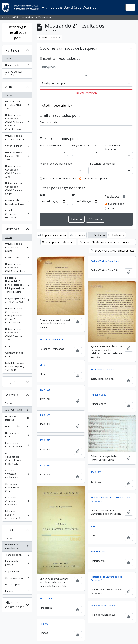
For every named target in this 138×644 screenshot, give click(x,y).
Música (17, 592)
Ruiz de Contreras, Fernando (17, 214)
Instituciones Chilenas (103, 369)
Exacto (112, 208)
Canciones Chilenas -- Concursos (17, 501)
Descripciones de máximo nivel (60, 178)
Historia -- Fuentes (17, 418)
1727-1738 (45, 465)
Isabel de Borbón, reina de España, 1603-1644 (17, 366)
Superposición (116, 204)
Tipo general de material (102, 164)
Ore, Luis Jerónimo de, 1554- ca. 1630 (17, 300)
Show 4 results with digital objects (112, 251)
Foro (93, 526)
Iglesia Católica (17, 258)
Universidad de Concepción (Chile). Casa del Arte (17, 171)
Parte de (12, 50)
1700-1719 (45, 415)
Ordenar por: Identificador (57, 242)
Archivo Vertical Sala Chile (17, 73)
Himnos (44, 624)
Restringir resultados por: (17, 32)
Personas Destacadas (52, 339)
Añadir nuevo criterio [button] (56, 106)
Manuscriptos (17, 585)
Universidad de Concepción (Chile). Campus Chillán (17, 188)
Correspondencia (17, 579)
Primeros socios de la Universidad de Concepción (111, 499)
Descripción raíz (48, 122)
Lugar (10, 382)
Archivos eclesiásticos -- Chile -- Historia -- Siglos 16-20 (17, 458)
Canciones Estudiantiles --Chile (17, 487)
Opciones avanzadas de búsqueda (68, 48)
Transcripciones (17, 555)
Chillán (43, 365)
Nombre (12, 229)
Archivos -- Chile (17, 410)
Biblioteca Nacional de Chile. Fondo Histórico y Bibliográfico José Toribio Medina (17, 285)
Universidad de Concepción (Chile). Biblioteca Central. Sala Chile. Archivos (17, 122)
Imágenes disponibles (84, 145)
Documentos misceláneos (17, 546)
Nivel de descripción (15, 605)
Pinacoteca (46, 598)
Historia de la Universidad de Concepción (107, 578)
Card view (97, 235)
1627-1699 (45, 390)
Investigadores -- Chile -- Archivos (17, 445)
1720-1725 (45, 440)
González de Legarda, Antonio (17, 202)
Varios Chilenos (17, 147)
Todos (9, 58)
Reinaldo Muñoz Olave (103, 606)
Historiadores (98, 551)
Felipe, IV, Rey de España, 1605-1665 (17, 156)
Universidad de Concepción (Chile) (17, 137)
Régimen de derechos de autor (57, 164)
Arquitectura (17, 572)
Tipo (9, 530)
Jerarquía (78, 235)
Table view (116, 235)
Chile (17, 347)
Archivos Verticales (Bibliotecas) (17, 474)
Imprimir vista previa (52, 235)
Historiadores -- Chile (17, 435)
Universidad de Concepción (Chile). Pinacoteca (17, 268)
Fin (74, 195)
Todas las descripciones (96, 178)
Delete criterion (86, 93)
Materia (12, 395)
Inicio (42, 195)
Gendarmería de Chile (17, 355)
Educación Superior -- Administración (17, 515)
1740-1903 (96, 472)
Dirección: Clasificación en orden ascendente (106, 242)
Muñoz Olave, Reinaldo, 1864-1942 (17, 105)
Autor (10, 87)
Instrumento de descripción (113, 147)
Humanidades (17, 66)
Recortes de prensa (17, 563)
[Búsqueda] (86, 67)
